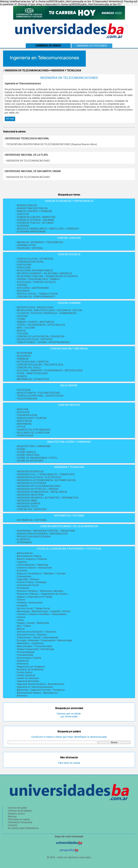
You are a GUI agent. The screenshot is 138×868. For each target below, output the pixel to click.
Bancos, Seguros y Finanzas (32, 559)
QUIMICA (22, 376)
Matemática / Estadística (30, 643)
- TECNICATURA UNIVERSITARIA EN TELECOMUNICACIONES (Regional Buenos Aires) (51, 144)
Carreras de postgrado (92, 46)
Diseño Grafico (25, 672)
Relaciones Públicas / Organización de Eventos (42, 594)
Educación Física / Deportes (32, 635)
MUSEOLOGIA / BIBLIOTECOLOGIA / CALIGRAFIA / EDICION (49, 310)
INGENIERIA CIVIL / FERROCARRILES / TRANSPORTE (46, 474)
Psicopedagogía (26, 652)
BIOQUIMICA (24, 356)
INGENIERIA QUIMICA (28, 504)
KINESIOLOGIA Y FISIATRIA (32, 418)
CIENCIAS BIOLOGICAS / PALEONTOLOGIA (40, 365)
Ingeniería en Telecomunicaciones (35, 687)
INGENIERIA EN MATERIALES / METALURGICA (42, 492)
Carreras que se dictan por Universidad (69, 715)
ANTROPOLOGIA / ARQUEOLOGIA (35, 307)
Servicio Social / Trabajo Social (33, 608)
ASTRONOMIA (24, 353)
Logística (22, 562)
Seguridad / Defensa (28, 579)
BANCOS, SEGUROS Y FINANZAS (34, 211)
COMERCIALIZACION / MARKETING (36, 217)
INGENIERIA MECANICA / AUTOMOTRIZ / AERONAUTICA (47, 498)
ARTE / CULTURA (26, 328)
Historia (21, 617)
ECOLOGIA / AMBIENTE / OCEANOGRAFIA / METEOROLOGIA (50, 370)
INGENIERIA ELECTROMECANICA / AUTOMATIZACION (46, 480)
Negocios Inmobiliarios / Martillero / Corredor (41, 573)
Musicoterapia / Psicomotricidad (34, 646)
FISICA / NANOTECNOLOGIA (32, 373)
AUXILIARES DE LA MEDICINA (33, 433)
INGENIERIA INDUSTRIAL (30, 495)
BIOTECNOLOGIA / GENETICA (33, 362)
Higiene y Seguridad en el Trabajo (35, 597)
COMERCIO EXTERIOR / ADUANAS (35, 220)
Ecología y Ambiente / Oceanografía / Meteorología (44, 640)
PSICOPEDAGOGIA (27, 399)
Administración (25, 553)
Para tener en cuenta (69, 763)
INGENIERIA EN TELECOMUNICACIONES (39, 486)
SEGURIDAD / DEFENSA (30, 248)
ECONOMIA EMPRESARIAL (31, 232)
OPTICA (21, 427)
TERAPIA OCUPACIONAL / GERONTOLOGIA (40, 396)
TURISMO (22, 285)
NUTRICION (23, 412)
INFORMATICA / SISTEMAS (32, 520)
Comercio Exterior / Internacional (34, 568)
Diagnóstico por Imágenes (31, 667)
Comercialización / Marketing (32, 565)
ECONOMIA (23, 226)
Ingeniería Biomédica (28, 681)
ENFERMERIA (24, 424)
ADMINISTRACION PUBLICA (32, 208)
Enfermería (23, 664)
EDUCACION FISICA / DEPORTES (35, 339)
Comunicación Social (28, 585)
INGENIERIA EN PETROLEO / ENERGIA (37, 489)
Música (21, 629)
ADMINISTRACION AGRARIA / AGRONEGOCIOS (42, 534)
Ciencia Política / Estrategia (32, 582)
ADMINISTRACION (27, 205)
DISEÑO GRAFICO (26, 452)
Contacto (13, 825)
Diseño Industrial (26, 675)
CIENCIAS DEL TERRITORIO (32, 509)
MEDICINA (22, 409)
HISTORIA (22, 316)
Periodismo (23, 588)
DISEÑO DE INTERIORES (30, 461)
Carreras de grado (17, 808)
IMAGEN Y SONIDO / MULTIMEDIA (35, 322)
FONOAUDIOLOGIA (27, 415)
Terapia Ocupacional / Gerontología (35, 649)
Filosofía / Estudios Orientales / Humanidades (42, 614)
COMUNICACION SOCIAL (30, 262)
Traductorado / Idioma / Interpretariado (38, 637)
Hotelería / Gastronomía (29, 603)
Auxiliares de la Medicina (30, 669)
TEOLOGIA (22, 334)
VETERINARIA (24, 542)
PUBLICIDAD (24, 268)
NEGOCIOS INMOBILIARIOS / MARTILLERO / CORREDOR (48, 229)
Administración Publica (29, 556)
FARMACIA (23, 359)
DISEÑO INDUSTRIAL (28, 455)
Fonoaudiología (25, 655)
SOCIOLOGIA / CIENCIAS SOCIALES (36, 282)
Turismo (21, 600)
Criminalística (24, 576)
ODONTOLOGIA (25, 436)
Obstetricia (23, 661)
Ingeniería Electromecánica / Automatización (41, 684)
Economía (22, 571)
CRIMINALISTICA (26, 245)
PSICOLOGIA (24, 390)
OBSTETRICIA (24, 421)
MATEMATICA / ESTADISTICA (33, 379)
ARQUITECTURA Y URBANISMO (34, 446)
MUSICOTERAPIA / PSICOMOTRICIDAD (38, 393)
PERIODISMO (24, 265)
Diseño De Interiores (28, 678)
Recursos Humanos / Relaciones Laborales (40, 591)
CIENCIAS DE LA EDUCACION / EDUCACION (40, 336)
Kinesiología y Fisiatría (29, 658)
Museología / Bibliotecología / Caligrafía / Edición (43, 611)
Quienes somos (16, 814)
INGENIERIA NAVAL (27, 501)
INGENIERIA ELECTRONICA (31, 483)
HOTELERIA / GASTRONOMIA (33, 288)
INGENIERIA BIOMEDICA (30, 472)
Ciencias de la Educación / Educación (37, 632)
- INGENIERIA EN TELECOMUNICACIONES (27, 161)
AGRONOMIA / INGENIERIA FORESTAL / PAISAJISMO (46, 531)
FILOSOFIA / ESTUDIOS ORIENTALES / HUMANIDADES (47, 313)
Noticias (12, 816)
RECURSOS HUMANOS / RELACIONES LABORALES (44, 273)
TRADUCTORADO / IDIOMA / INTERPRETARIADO (43, 342)
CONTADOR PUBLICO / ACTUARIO (35, 223)
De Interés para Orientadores (23, 828)
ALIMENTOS (23, 539)
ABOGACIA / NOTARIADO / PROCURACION (40, 242)
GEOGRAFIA (23, 291)
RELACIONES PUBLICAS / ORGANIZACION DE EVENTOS (47, 276)
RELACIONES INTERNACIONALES (35, 270)
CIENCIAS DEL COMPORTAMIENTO (36, 297)
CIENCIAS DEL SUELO (29, 368)
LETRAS (21, 319)
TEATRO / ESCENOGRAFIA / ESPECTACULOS (41, 325)
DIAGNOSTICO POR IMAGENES (34, 430)
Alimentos (22, 696)
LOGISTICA (23, 214)
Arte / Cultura (24, 626)
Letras (20, 620)
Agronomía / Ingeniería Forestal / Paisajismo (41, 690)
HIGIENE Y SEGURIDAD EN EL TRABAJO (38, 279)
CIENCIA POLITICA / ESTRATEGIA (35, 259)
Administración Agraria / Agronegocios (37, 693)
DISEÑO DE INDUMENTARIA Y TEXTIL (37, 458)
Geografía (22, 605)
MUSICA (21, 331)
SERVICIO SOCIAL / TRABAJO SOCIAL (38, 294)
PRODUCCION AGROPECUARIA (34, 537)
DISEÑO (21, 449)
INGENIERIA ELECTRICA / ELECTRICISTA (39, 477)
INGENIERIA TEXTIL (27, 506)
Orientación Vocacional (20, 822)
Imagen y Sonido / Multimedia (33, 623)
